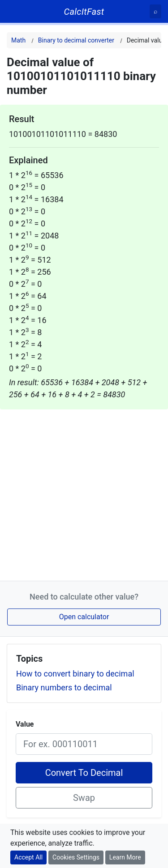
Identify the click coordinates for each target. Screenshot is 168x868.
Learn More (125, 857)
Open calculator (84, 617)
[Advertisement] (84, 493)
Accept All (28, 857)
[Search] (155, 11)
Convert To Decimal (84, 773)
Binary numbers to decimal (64, 687)
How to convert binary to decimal (75, 674)
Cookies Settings (76, 857)
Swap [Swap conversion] (84, 798)
